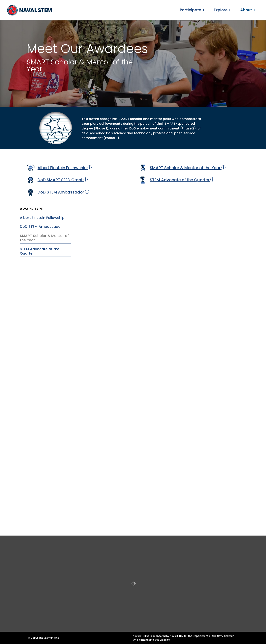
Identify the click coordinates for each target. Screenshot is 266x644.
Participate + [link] (192, 11)
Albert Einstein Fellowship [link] (62, 168)
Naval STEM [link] (177, 636)
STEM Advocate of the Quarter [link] (180, 180)
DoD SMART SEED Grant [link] (60, 180)
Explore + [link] (222, 11)
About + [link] (248, 11)
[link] (44, 10)
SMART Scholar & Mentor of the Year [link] (185, 168)
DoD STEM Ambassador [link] (61, 192)
